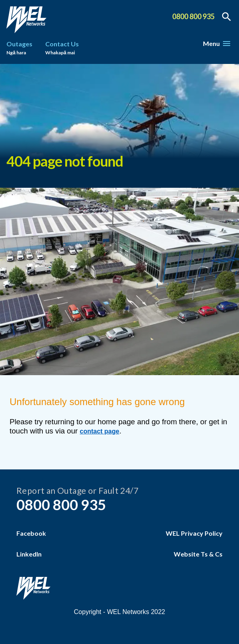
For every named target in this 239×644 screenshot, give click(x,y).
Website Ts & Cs (198, 554)
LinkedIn (29, 554)
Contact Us (62, 49)
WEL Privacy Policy (194, 533)
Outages (19, 49)
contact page (99, 431)
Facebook (31, 533)
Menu (217, 43)
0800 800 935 (193, 16)
